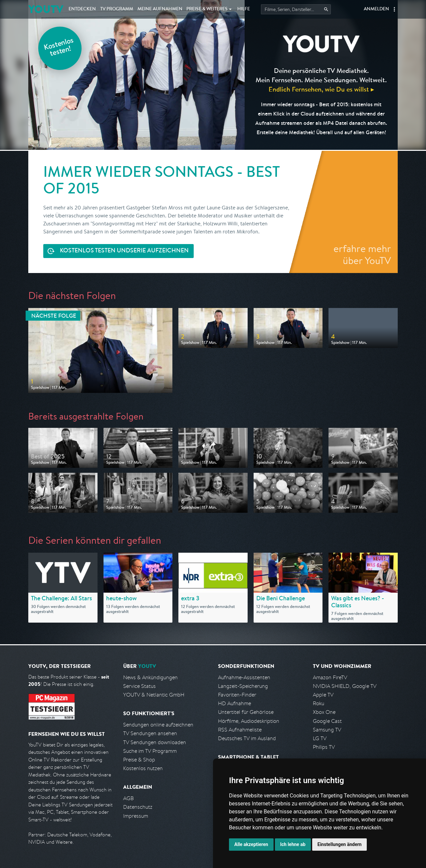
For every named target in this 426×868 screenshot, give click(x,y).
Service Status (139, 686)
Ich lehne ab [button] (293, 844)
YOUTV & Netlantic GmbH (154, 695)
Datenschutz (138, 807)
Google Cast (327, 721)
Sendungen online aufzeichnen (158, 725)
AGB (128, 798)
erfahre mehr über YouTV (362, 254)
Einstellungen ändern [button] (340, 844)
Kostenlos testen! (59, 48)
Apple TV (323, 695)
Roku (319, 703)
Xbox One (324, 712)
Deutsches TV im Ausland (247, 738)
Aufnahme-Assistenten (244, 677)
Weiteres (207, 9)
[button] (394, 9)
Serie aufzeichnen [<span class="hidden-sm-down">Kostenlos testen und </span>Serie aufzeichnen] (124, 251)
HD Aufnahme (234, 703)
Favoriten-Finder (237, 695)
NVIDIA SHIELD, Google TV (345, 686)
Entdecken (82, 9)
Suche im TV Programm (150, 751)
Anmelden (376, 9)
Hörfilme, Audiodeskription (249, 721)
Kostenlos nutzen (143, 768)
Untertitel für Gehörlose (246, 712)
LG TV (320, 738)
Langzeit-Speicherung (243, 686)
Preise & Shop (139, 760)
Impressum (136, 816)
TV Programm (117, 9)
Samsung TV (327, 730)
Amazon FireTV (330, 677)
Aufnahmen (160, 9)
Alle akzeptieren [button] (251, 844)
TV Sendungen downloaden (155, 742)
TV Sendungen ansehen (150, 733)
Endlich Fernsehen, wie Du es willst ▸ (321, 89)
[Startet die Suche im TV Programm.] (296, 9)
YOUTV (46, 9)
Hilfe (244, 9)
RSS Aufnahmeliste (240, 730)
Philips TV (324, 747)
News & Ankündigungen (150, 677)
